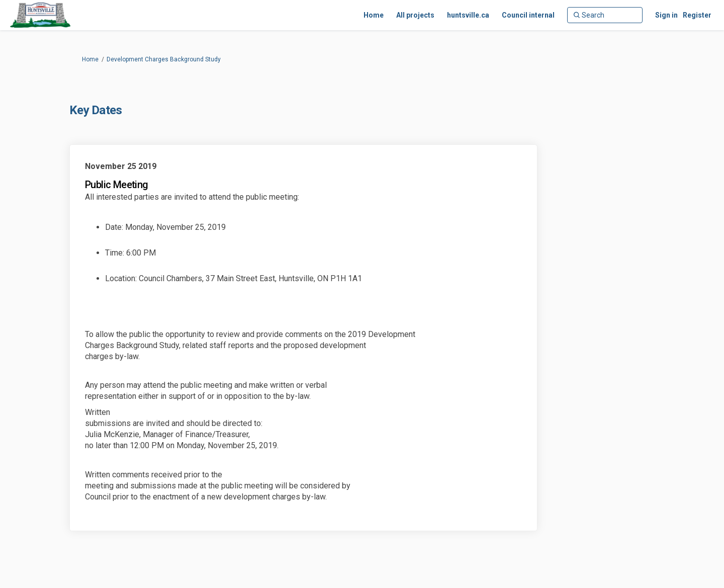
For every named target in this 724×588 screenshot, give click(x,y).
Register (697, 15)
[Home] (374, 15)
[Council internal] (528, 15)
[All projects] (415, 15)
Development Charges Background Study (164, 59)
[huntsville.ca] (468, 15)
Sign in (666, 15)
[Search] (605, 15)
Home (90, 59)
